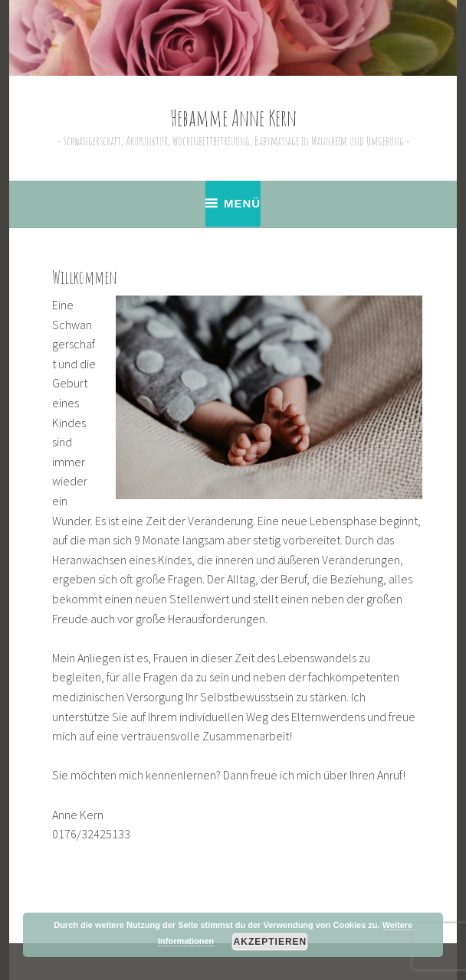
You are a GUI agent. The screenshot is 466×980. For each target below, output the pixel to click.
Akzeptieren (271, 942)
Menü (242, 203)
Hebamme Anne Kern (233, 118)
